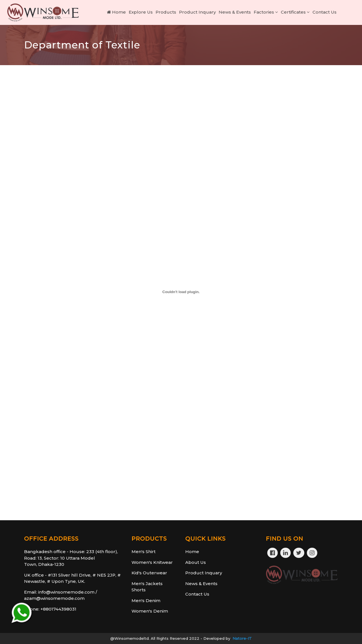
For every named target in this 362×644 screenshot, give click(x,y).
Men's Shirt (144, 552)
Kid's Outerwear (149, 573)
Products (166, 12)
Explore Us (141, 12)
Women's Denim (150, 611)
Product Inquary (197, 12)
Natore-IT (242, 638)
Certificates (295, 12)
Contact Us (325, 12)
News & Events (235, 12)
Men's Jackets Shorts (147, 587)
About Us (196, 562)
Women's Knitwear (152, 562)
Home (116, 12)
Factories (266, 12)
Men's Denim (146, 601)
